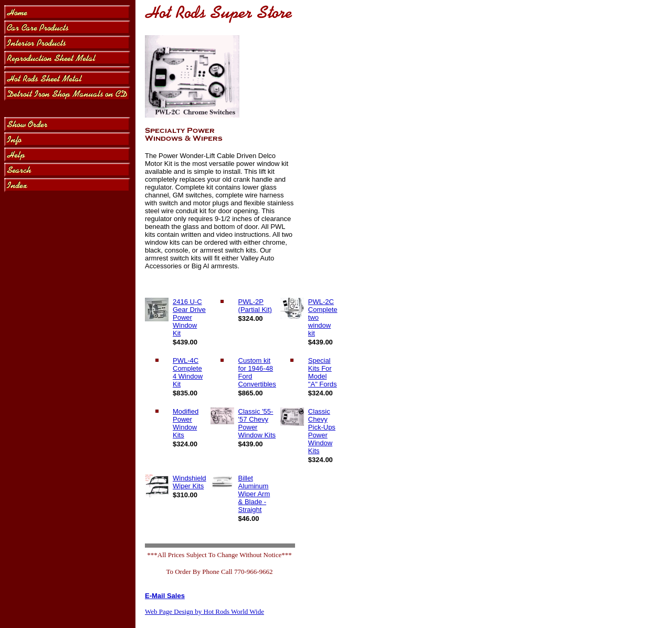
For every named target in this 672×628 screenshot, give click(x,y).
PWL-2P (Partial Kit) (255, 306)
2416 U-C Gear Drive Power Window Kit (189, 317)
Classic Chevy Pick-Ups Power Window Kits (322, 431)
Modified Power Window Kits (186, 423)
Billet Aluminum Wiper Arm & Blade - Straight (254, 494)
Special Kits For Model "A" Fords (323, 372)
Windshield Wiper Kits (190, 482)
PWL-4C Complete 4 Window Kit (188, 372)
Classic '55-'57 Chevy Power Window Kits (257, 423)
